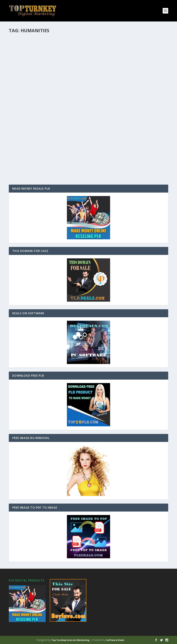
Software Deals (115, 640)
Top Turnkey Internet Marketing (70, 640)
